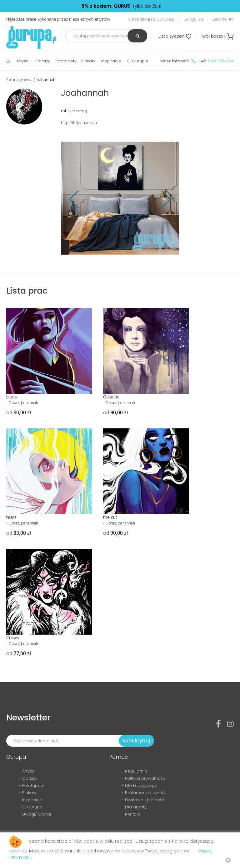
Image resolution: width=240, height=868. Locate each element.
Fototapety (66, 61)
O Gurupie (138, 61)
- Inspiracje (30, 800)
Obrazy (43, 61)
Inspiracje (111, 61)
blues (12, 397)
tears (11, 517)
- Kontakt (131, 814)
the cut (110, 517)
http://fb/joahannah (79, 123)
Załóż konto (223, 19)
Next (162, 199)
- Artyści (27, 771)
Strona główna (19, 80)
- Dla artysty (134, 807)
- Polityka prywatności (144, 778)
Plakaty (88, 61)
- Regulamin (134, 771)
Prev (78, 199)
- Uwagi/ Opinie (35, 814)
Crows (13, 638)
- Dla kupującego (140, 785)
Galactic (111, 397)
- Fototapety (31, 785)
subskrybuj (136, 741)
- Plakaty (27, 793)
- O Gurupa (31, 807)
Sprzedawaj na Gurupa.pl (152, 19)
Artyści (23, 61)
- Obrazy (28, 778)
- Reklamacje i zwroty (144, 793)
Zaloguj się (194, 19)
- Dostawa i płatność (143, 800)
